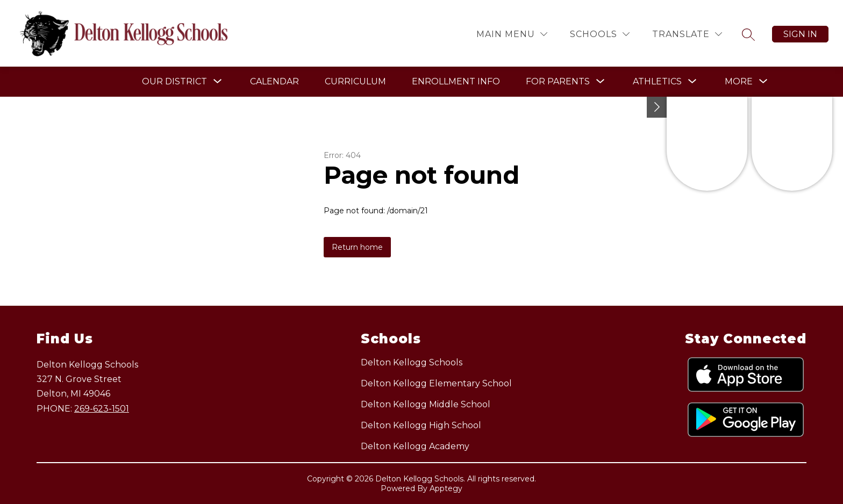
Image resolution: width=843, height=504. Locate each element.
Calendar (274, 81)
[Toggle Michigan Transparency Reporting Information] (657, 107)
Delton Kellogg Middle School (426, 404)
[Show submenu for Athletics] (657, 82)
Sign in (800, 34)
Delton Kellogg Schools (412, 362)
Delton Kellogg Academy (415, 446)
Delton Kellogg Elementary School (436, 383)
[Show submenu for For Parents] (558, 82)
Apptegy (446, 488)
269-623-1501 (102, 409)
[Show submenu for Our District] (174, 82)
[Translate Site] (687, 34)
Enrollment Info (456, 81)
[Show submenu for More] (739, 82)
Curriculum (355, 81)
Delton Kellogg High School (421, 425)
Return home (357, 247)
